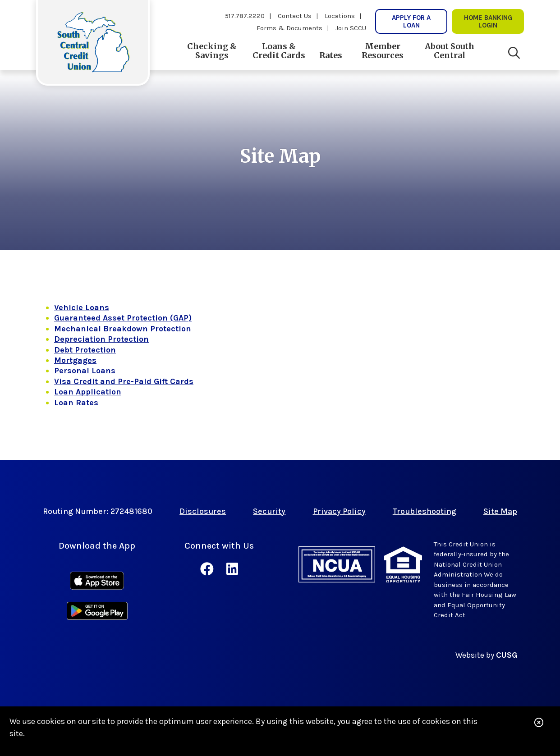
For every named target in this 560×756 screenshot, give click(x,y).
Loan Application (88, 392)
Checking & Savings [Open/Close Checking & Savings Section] (212, 51)
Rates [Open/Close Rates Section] (331, 55)
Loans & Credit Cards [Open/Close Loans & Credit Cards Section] (279, 51)
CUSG (507, 655)
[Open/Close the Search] (514, 53)
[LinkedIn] (232, 569)
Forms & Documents (289, 28)
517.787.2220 (245, 16)
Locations (340, 16)
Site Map (500, 511)
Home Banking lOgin (488, 21)
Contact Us (295, 16)
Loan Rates (76, 403)
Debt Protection (85, 350)
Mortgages (75, 360)
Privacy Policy (339, 511)
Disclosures (203, 511)
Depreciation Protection (101, 339)
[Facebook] (209, 569)
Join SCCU (351, 28)
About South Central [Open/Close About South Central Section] (450, 51)
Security (269, 511)
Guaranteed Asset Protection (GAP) (123, 318)
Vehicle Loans (82, 307)
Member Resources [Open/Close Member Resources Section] (383, 51)
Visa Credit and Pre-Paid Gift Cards (124, 381)
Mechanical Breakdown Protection (123, 329)
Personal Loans (85, 371)
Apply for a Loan (411, 21)
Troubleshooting (425, 511)
